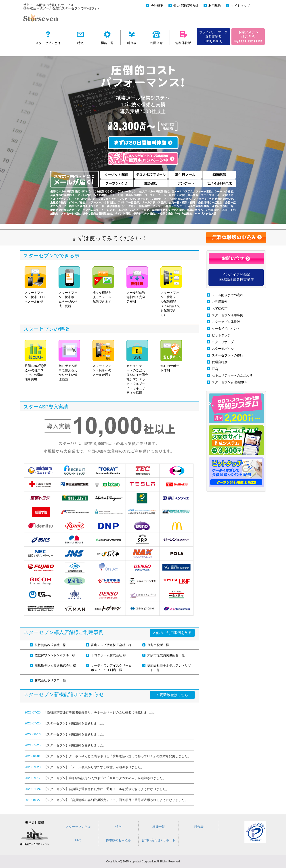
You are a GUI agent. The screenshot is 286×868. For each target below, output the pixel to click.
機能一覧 (159, 827)
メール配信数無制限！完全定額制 (137, 285)
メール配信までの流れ (227, 295)
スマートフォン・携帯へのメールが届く (103, 358)
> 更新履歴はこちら (172, 695)
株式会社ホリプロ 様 (50, 680)
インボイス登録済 (236, 277)
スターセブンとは (78, 827)
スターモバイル (223, 349)
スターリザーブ (223, 342)
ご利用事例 (220, 302)
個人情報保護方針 (186, 6)
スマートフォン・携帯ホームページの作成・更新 (69, 287)
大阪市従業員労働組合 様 (166, 655)
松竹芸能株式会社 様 (50, 645)
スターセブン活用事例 (227, 315)
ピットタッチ (221, 335)
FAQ (215, 369)
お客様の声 (220, 308)
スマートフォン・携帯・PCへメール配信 (35, 285)
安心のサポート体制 (171, 356)
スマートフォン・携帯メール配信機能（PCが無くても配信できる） (171, 292)
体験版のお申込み (118, 840)
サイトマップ (240, 6)
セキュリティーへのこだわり (232, 375)
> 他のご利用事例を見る (172, 633)
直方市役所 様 (158, 645)
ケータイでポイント (226, 328)
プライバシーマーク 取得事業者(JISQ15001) (213, 37)
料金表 (199, 827)
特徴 (118, 827)
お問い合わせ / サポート (159, 840)
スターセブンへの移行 (227, 355)
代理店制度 (220, 362)
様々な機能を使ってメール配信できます (103, 285)
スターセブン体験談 (226, 322)
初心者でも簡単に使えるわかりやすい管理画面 (69, 360)
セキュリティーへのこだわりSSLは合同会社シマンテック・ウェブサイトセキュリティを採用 (137, 367)
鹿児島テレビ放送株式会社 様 (55, 665)
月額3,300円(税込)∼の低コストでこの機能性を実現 (35, 360)
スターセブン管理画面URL (231, 382)
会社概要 (157, 6)
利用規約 (215, 6)
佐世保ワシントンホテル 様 (55, 655)
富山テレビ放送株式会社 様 (111, 645)
